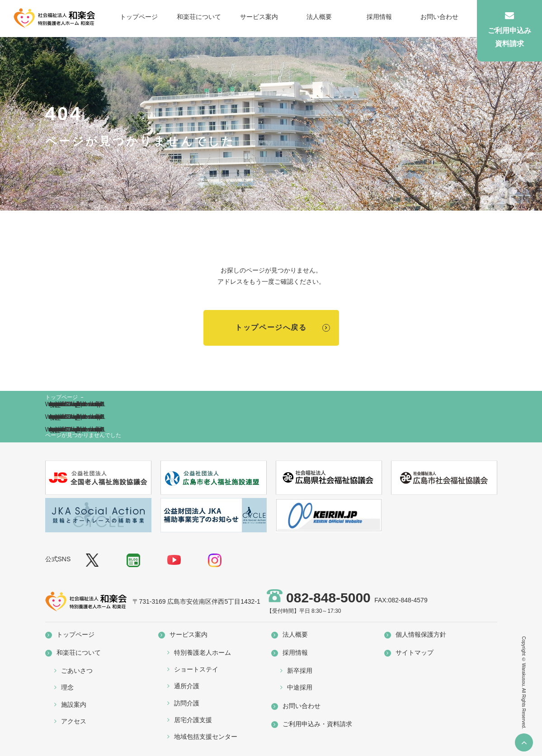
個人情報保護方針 (421, 634)
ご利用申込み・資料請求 (317, 724)
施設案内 (74, 704)
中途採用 (300, 687)
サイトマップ (415, 653)
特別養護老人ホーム (203, 653)
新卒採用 (300, 671)
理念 (67, 687)
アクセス (74, 721)
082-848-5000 (328, 598)
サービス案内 (259, 17)
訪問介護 (187, 703)
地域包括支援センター (206, 737)
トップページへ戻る (271, 327)
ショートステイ (196, 669)
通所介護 (187, 686)
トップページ (139, 17)
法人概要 (319, 17)
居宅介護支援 (193, 720)
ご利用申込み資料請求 (509, 29)
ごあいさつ (77, 671)
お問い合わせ (439, 17)
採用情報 (379, 17)
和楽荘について (199, 17)
